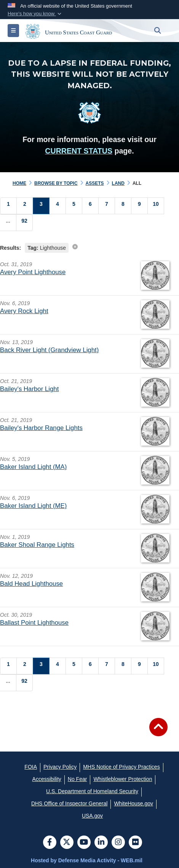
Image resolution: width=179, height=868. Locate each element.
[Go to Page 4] (58, 206)
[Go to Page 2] (25, 206)
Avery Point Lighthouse (33, 272)
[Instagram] (118, 843)
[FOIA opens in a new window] (31, 767)
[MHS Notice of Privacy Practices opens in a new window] (121, 767)
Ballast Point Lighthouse (34, 623)
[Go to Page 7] (107, 206)
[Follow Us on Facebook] (50, 843)
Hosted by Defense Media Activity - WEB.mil (87, 860)
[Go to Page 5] (74, 206)
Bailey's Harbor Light (29, 389)
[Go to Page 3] (41, 206)
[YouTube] (84, 843)
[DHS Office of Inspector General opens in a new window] (70, 803)
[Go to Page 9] (139, 206)
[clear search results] (75, 247)
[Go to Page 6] (90, 206)
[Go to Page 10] (156, 206)
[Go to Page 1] (8, 206)
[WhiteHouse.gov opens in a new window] (133, 803)
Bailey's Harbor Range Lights (41, 428)
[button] (35, 14)
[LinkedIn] (101, 843)
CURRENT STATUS (79, 151)
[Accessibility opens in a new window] (47, 779)
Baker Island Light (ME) (33, 506)
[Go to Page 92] (24, 223)
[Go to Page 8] (123, 206)
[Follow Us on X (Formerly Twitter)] (67, 843)
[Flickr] (135, 843)
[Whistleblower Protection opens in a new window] (123, 779)
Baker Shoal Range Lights (37, 545)
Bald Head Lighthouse (31, 584)
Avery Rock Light (24, 311)
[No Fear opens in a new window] (78, 779)
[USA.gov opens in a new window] (92, 816)
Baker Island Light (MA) (33, 467)
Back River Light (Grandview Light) (49, 350)
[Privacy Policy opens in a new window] (60, 767)
